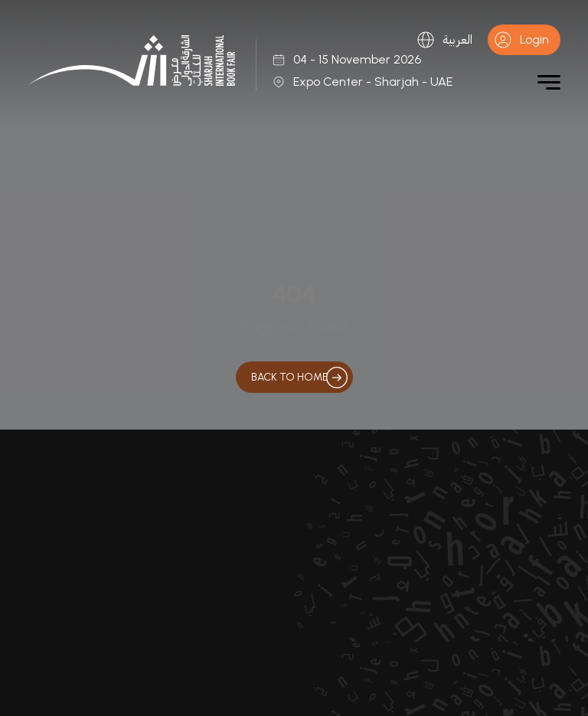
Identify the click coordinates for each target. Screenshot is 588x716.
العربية (444, 40)
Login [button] (521, 40)
